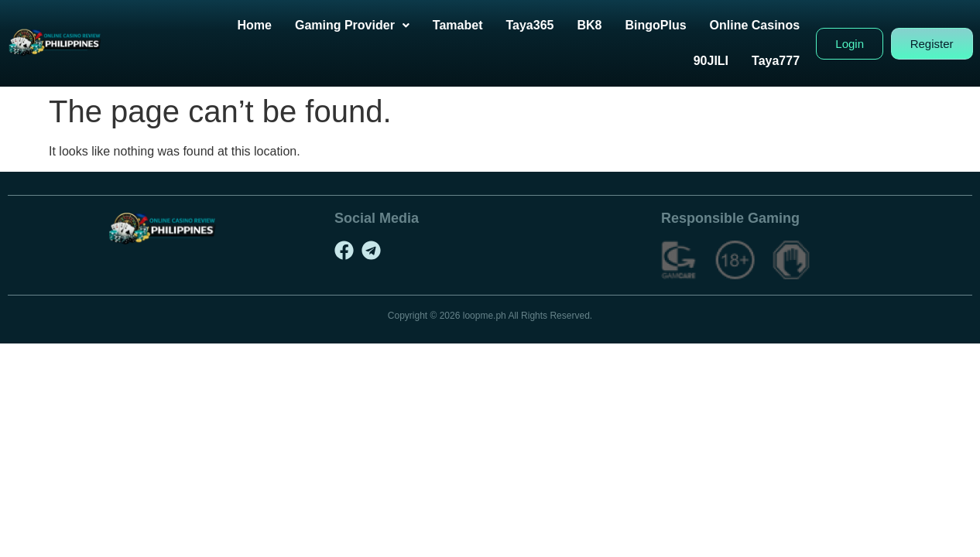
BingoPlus (671, 25)
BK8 (605, 25)
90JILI (726, 61)
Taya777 (791, 61)
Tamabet (473, 25)
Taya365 (545, 25)
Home (269, 25)
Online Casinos (769, 25)
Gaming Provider (367, 25)
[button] (367, 26)
